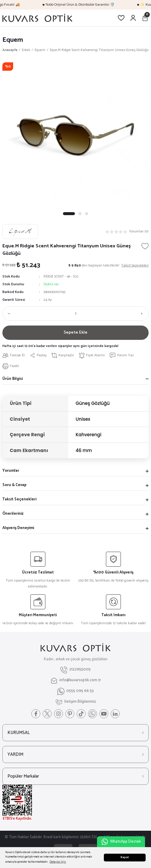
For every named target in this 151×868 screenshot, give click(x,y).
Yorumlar (11, 471)
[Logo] (37, 18)
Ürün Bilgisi (13, 379)
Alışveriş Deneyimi (18, 528)
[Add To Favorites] (145, 246)
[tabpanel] (75, 135)
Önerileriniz (13, 514)
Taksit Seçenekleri (19, 499)
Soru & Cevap (14, 485)
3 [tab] (87, 214)
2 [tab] (80, 214)
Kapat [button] (125, 857)
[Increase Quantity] (143, 314)
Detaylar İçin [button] (58, 862)
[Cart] (145, 18)
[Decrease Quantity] (8, 314)
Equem (13, 40)
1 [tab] (69, 214)
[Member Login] (133, 18)
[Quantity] (75, 314)
